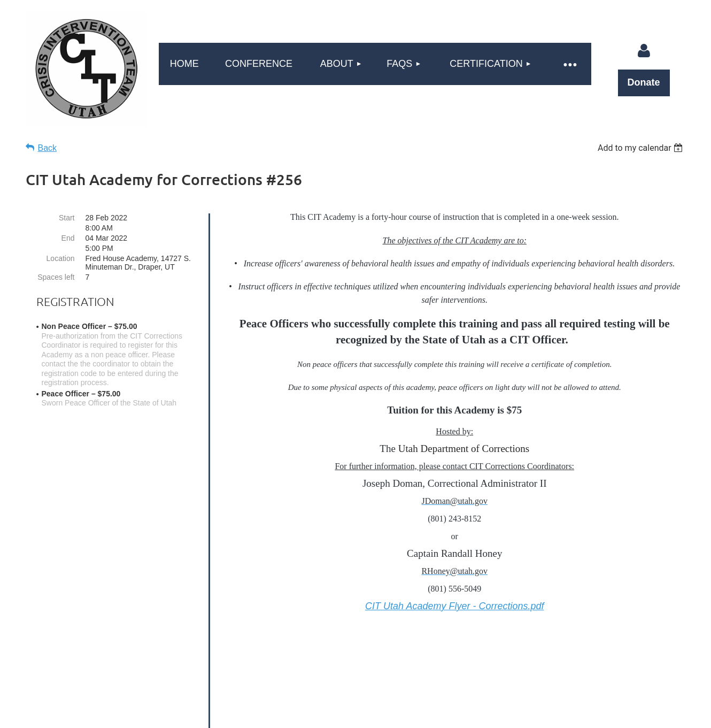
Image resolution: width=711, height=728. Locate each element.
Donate (644, 82)
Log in (644, 51)
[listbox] (642, 148)
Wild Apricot (557, 714)
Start (67, 218)
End (68, 238)
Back (48, 148)
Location (61, 258)
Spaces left (56, 277)
